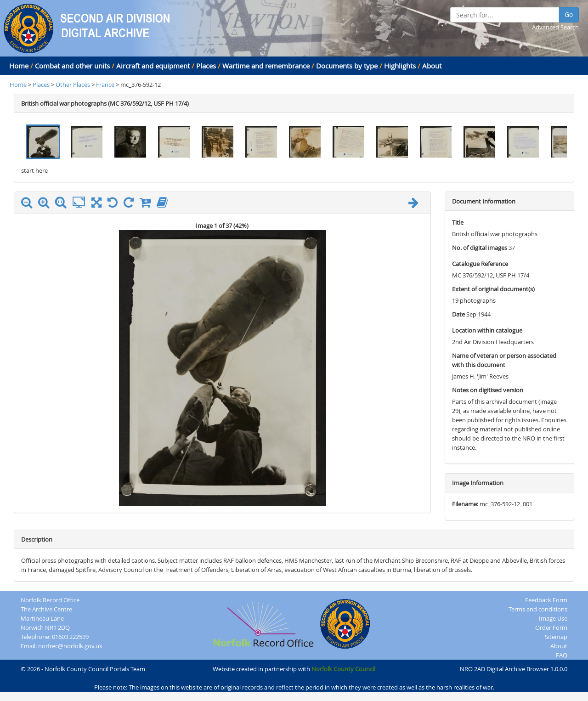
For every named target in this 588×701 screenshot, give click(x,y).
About (432, 66)
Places (206, 66)
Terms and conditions (538, 609)
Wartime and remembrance (266, 66)
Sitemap (556, 637)
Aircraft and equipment (153, 66)
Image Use (553, 618)
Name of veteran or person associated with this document (504, 360)
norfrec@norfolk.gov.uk (70, 646)
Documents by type (347, 66)
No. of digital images (480, 248)
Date (458, 314)
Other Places (73, 85)
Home (19, 66)
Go (569, 14)
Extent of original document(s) (493, 289)
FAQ (562, 655)
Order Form (551, 628)
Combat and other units (72, 66)
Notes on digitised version (488, 390)
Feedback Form (546, 600)
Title (458, 222)
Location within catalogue (487, 330)
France (105, 85)
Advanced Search (555, 27)
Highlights (400, 66)
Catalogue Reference (480, 264)
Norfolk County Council (343, 669)
